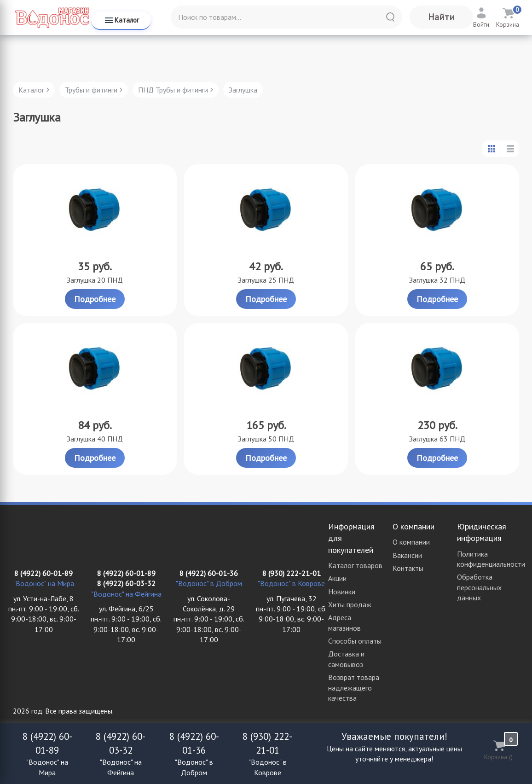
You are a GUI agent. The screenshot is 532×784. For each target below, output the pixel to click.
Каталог (121, 20)
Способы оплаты (355, 641)
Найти (441, 17)
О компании (411, 542)
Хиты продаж (350, 604)
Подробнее (95, 299)
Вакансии (407, 555)
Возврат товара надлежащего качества (354, 688)
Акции (337, 578)
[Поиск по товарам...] (286, 17)
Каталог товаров (355, 565)
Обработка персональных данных (479, 587)
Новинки (342, 592)
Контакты (408, 568)
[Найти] (390, 17)
